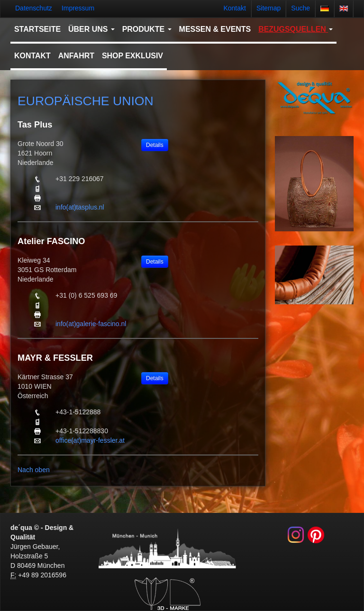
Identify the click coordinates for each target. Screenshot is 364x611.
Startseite (37, 29)
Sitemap (268, 8)
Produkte (147, 29)
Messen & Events (215, 29)
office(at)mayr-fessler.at (90, 440)
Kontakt (234, 8)
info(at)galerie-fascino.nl (91, 324)
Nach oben (34, 470)
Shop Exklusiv (132, 56)
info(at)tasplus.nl (80, 207)
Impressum (78, 8)
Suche (300, 8)
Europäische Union (86, 101)
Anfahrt (76, 56)
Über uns (91, 29)
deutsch (325, 9)
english (344, 9)
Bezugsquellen (296, 29)
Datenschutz (34, 8)
